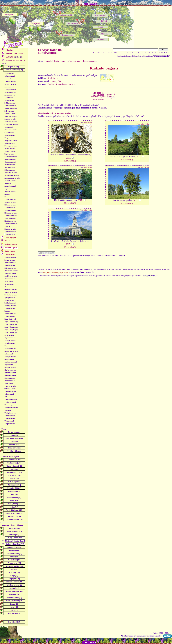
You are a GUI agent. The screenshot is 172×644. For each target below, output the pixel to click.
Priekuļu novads (10, 306)
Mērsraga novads (10, 273)
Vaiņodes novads (10, 391)
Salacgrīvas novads (11, 351)
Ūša (59, 81)
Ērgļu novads (9, 154)
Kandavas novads (10, 197)
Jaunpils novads (10, 181)
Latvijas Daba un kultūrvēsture (50, 51)
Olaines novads (10, 287)
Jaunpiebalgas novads (12, 178)
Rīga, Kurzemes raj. (11, 322)
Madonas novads (10, 263)
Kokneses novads (10, 210)
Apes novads (9, 98)
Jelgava (7, 189)
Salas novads (9, 354)
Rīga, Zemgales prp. (11, 330)
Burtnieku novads (11, 122)
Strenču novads (10, 381)
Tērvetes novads (10, 386)
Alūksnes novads (10, 92)
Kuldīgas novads (10, 221)
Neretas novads (10, 279)
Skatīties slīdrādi (46, 113)
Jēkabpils (8, 183)
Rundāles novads (10, 349)
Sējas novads (9, 365)
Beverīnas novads (10, 116)
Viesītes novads (10, 416)
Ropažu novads (10, 338)
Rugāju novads (10, 343)
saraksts (14, 54)
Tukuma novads (10, 389)
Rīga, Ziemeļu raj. (11, 332)
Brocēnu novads (10, 119)
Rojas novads (9, 335)
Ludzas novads (10, 260)
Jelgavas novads (10, 192)
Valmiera (8, 397)
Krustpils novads (10, 218)
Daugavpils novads (11, 141)
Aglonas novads (10, 76)
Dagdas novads (10, 135)
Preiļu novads (9, 300)
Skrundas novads (10, 373)
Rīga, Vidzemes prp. (11, 327)
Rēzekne (7, 311)
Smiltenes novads (10, 375)
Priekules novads (10, 303)
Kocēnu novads (10, 208)
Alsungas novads (10, 90)
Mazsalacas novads (11, 271)
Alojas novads (9, 87)
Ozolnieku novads (11, 290)
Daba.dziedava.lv (16, 60)
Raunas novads (10, 308)
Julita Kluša (88, 123)
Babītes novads (10, 103)
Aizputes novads (10, 82)
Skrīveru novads (10, 370)
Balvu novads (9, 111)
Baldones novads (10, 106)
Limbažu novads (10, 232)
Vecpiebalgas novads (11, 405)
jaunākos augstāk (98, 99)
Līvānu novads (10, 234)
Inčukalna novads (11, 173)
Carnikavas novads (11, 124)
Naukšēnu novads (10, 276)
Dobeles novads (10, 143)
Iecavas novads (10, 165)
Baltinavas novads (11, 108)
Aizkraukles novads (11, 79)
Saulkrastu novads (11, 362)
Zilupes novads (10, 424)
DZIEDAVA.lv (89, 4)
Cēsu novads (9, 127)
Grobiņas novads (10, 159)
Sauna (54, 81)
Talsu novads (9, 383)
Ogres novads (9, 284)
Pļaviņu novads (10, 298)
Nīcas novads (9, 281)
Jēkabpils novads (10, 186)
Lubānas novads (10, 257)
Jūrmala (7, 194)
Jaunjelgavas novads (12, 175)
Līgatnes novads (10, 229)
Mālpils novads (10, 265)
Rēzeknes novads (10, 314)
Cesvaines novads (10, 130)
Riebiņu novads (10, 316)
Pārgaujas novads (11, 292)
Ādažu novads (9, 73)
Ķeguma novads (10, 202)
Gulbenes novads (10, 162)
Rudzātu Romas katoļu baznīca (61, 84)
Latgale (49, 61)
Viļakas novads (10, 418)
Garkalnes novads (11, 157)
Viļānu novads (9, 421)
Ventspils (8, 410)
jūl (111, 99)
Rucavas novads (10, 341)
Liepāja (7, 226)
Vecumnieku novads (11, 408)
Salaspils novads (10, 357)
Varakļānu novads (11, 400)
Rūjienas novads (10, 346)
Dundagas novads (10, 146)
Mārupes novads (10, 268)
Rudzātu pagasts (89, 61)
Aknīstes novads (10, 84)
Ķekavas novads (10, 205)
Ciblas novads (9, 133)
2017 (68, 158)
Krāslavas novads (10, 213)
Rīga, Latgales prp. (11, 324)
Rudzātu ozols (54, 78)
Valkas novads (9, 394)
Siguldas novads (10, 367)
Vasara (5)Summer (111, 95)
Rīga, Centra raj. (10, 319)
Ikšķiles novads (10, 167)
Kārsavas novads (10, 200)
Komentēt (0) (70, 161)
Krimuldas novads (11, 216)
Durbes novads (10, 149)
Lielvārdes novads (11, 224)
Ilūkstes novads (10, 170)
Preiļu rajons (60, 61)
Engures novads (10, 151)
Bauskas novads (10, 114)
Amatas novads (10, 95)
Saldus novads (9, 359)
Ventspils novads (10, 413)
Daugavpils (8, 138)
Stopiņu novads (10, 378)
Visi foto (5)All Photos (98, 95)
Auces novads (9, 100)
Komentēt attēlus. (63, 113)
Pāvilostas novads (10, 295)
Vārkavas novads (10, 402)
